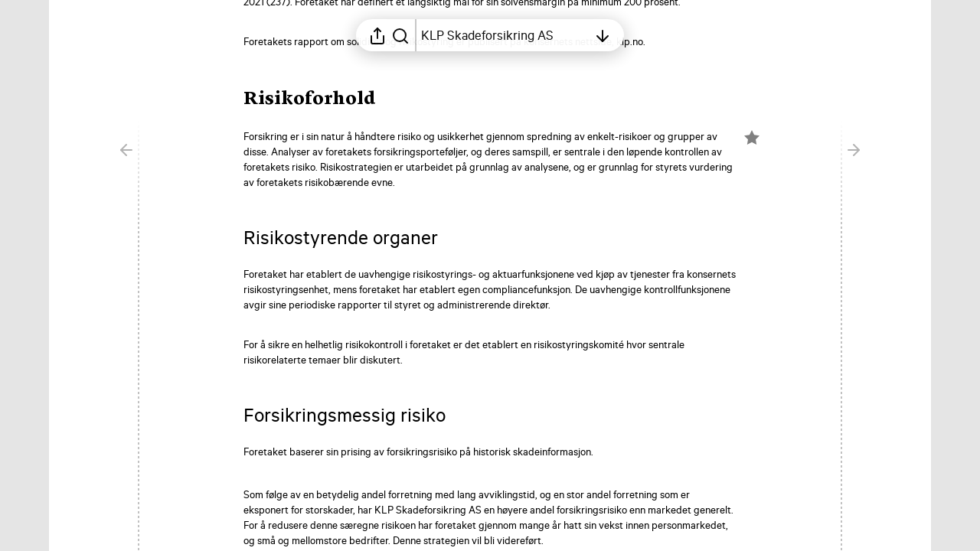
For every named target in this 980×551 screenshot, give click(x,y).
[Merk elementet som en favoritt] (752, 138)
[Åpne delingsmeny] (377, 35)
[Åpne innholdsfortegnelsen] (505, 35)
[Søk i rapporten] (400, 35)
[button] (322, 99)
